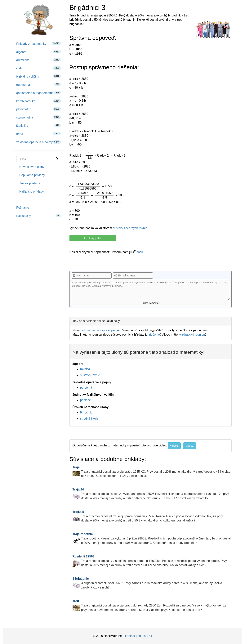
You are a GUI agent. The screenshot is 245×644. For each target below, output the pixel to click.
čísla (39, 68)
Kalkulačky (39, 216)
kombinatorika (39, 101)
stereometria (39, 117)
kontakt (130, 636)
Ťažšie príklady (30, 183)
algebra (39, 52)
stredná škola (89, 419)
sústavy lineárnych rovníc (130, 228)
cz (145, 636)
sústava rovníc (90, 375)
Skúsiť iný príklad (93, 238)
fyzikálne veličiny (39, 76)
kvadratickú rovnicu (192, 335)
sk (150, 636)
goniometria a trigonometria (39, 93)
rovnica (85, 369)
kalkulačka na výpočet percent (101, 330)
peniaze (86, 400)
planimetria (39, 109)
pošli (138, 252)
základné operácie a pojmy (39, 142)
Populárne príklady (32, 175)
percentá (86, 388)
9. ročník (86, 412)
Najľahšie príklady (31, 192)
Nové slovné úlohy (32, 167)
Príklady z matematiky (39, 44)
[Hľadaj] (57, 159)
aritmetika (39, 60)
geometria (39, 85)
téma (39, 134)
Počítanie (23, 208)
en (139, 636)
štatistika (39, 125)
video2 (190, 446)
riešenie (154, 335)
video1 (174, 446)
